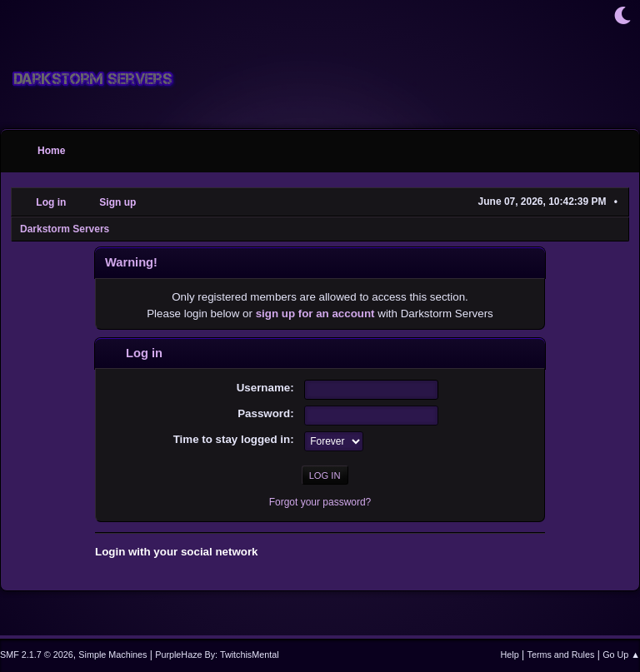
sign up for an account (315, 314)
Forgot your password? (320, 502)
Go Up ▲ (621, 655)
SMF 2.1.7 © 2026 (37, 655)
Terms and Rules (561, 655)
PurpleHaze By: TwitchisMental (217, 655)
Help (510, 655)
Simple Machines (112, 655)
